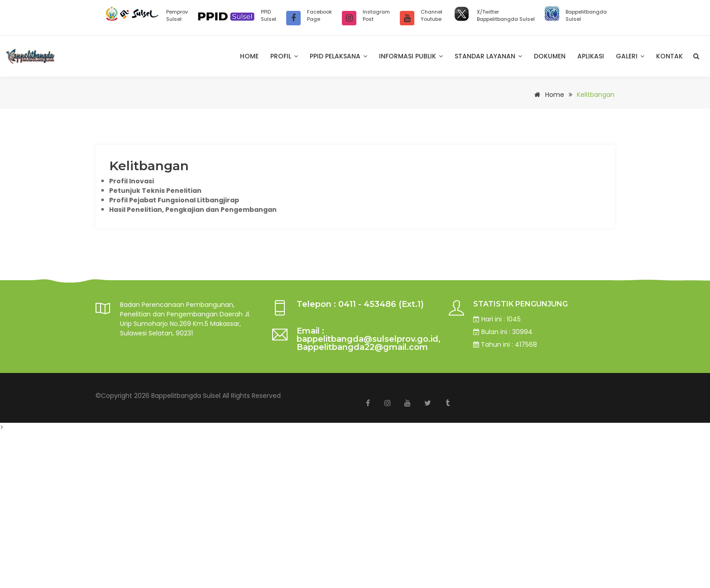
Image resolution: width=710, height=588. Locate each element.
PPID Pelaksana (338, 56)
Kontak (669, 56)
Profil (284, 56)
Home (249, 56)
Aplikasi (591, 56)
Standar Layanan (488, 56)
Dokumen (550, 56)
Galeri (630, 56)
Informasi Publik (411, 56)
